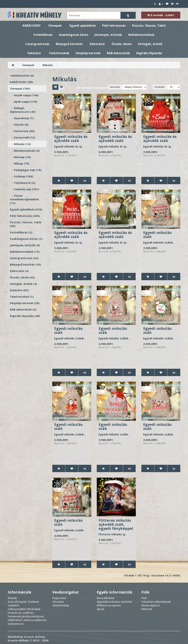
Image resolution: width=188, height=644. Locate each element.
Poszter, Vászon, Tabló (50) (26, 224)
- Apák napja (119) (23, 102)
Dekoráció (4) (19, 271)
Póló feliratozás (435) (25, 216)
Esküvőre (34, 53)
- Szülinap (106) (22, 176)
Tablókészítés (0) (22, 75)
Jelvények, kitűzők (108, 35)
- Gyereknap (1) (22, 118)
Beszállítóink (106, 598)
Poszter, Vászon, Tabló (149, 26)
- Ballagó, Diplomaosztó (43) (23, 110)
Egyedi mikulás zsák (157, 235)
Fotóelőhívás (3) (21, 232)
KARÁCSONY (32, 26)
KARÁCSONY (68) (21, 82)
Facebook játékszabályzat (26, 616)
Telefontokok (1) (22, 297)
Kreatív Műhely (35, 637)
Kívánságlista (151, 605)
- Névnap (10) (20, 157)
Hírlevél (147, 609)
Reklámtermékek (141, 35)
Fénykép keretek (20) (25, 303)
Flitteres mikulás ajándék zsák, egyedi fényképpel (116, 524)
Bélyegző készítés (69, 44)
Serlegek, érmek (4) (23, 284)
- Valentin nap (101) (25, 189)
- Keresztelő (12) (22, 137)
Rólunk (12, 598)
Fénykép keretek (88, 53)
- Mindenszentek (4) (25, 151)
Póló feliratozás (114, 26)
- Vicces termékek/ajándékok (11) (24, 199)
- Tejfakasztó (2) (23, 183)
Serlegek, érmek (150, 44)
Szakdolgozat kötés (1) (26, 239)
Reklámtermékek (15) (25, 252)
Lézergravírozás (38, 44)
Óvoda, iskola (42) (22, 277)
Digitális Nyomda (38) (25, 316)
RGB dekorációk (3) (23, 309)
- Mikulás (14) (20, 144)
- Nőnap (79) (20, 163)
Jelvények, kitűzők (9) (25, 245)
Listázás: (160, 87)
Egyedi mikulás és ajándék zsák (71, 139)
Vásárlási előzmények (156, 602)
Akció (101, 609)
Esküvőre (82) (19, 290)
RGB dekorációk (118, 53)
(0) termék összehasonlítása (96, 88)
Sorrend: (115, 87)
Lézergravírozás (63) (24, 258)
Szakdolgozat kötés (74, 35)
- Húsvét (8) (19, 125)
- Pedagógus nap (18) (26, 170)
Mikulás (48, 65)
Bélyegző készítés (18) (25, 264)
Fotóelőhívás (43, 35)
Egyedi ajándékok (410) (26, 209)
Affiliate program (109, 605)
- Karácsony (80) (22, 131)
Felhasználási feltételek (24, 609)
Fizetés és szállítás (21, 613)
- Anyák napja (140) (24, 95)
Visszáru (58, 602)
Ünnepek (55, 26)
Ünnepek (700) (20, 89)
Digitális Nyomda (149, 53)
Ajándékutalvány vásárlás (114, 602)
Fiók (144, 598)
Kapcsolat (59, 598)
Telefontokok (59, 53)
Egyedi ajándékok (83, 26)
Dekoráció (97, 44)
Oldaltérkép (61, 605)
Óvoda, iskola (122, 44)
